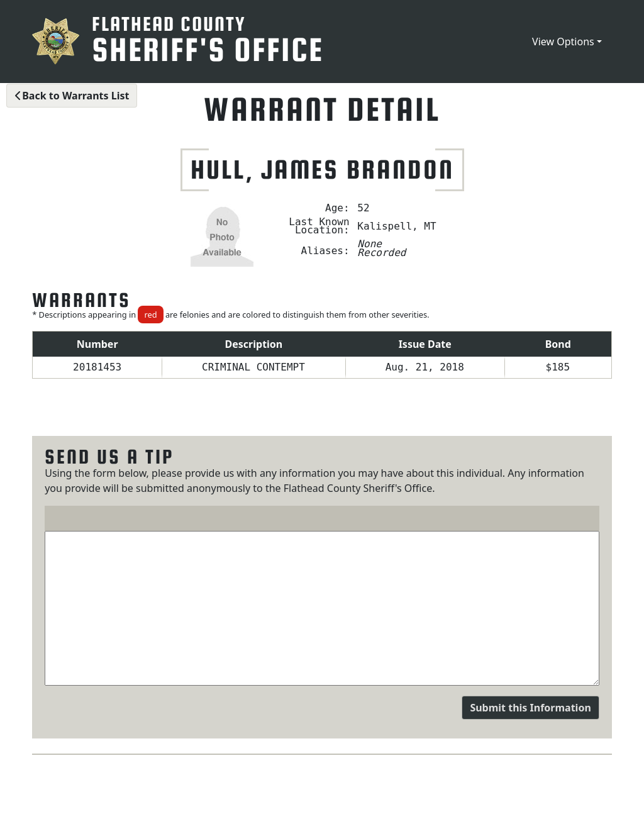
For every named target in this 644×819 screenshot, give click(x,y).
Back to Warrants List (72, 96)
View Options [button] (563, 42)
